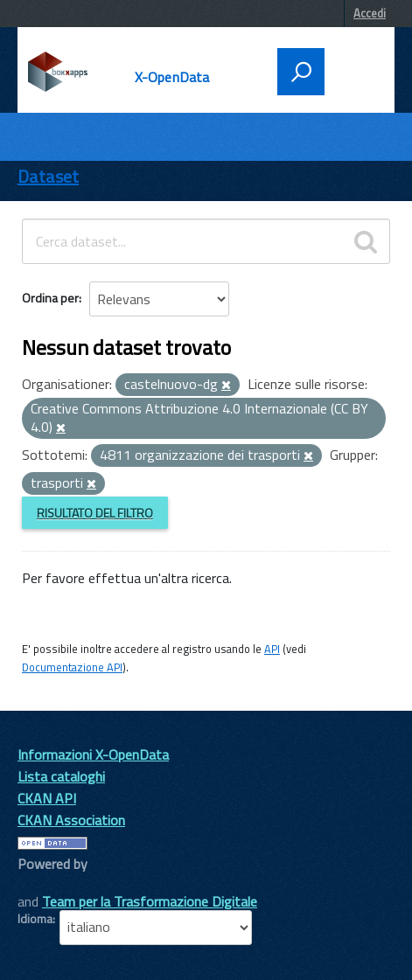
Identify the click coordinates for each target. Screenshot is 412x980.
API (272, 649)
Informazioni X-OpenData (93, 754)
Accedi (370, 13)
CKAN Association (71, 820)
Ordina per (50, 298)
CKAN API (47, 798)
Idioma (35, 919)
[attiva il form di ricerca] (301, 72)
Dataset (48, 176)
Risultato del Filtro (95, 513)
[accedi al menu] (354, 70)
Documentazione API (72, 667)
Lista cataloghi (61, 776)
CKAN (47, 883)
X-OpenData (172, 77)
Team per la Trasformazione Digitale (150, 901)
